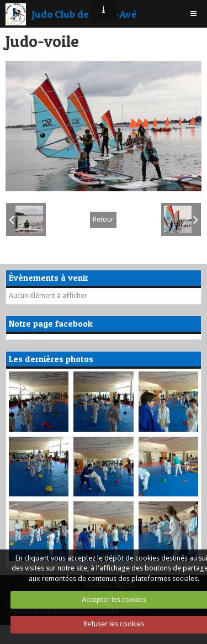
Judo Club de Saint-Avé (84, 14)
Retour (103, 219)
